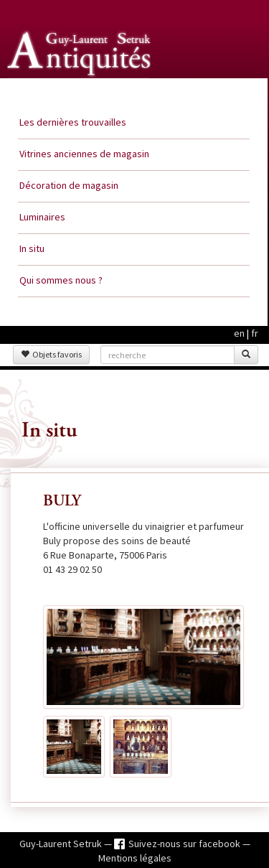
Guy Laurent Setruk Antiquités (80, 93)
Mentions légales (135, 858)
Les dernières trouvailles (73, 122)
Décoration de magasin (69, 185)
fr (255, 333)
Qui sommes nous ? (61, 280)
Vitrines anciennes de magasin (84, 154)
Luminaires (42, 217)
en (239, 333)
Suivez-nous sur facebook (185, 844)
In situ (32, 248)
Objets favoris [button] (51, 354)
